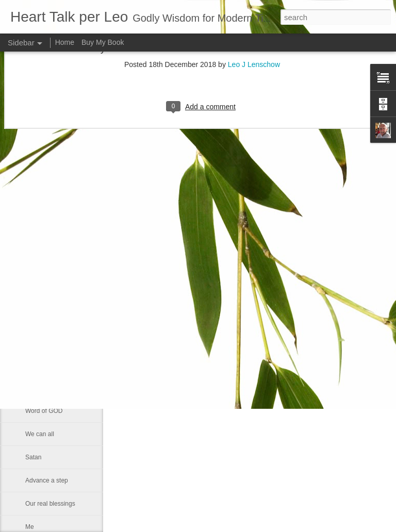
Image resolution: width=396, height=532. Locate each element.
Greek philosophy (49, 225)
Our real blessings (50, 504)
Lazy (32, 272)
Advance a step (47, 480)
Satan (33, 457)
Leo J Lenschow (283, 320)
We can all (40, 434)
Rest (32, 388)
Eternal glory (43, 364)
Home (65, 42)
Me (30, 527)
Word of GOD (44, 411)
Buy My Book (103, 42)
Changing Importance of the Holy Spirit (78, 295)
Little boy (38, 318)
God (31, 341)
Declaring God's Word (55, 248)
